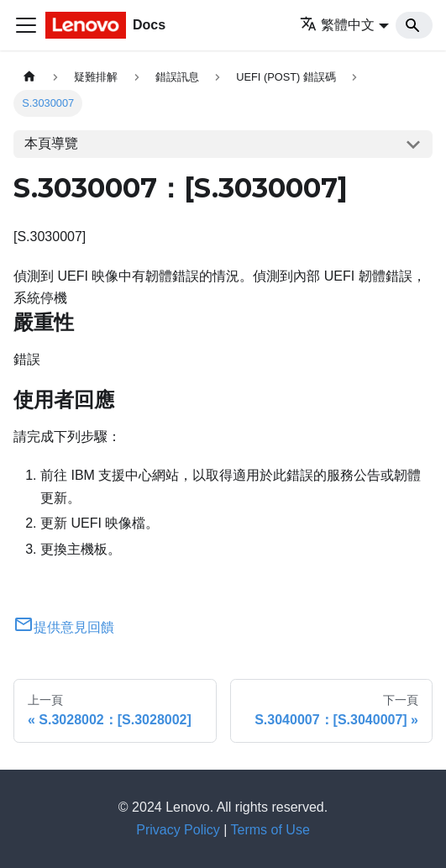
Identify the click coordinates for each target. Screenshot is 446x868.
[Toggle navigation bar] (26, 25)
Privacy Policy (178, 830)
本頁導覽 (51, 143)
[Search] (414, 25)
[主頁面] (29, 77)
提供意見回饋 (64, 627)
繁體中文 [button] (337, 25)
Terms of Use (270, 830)
